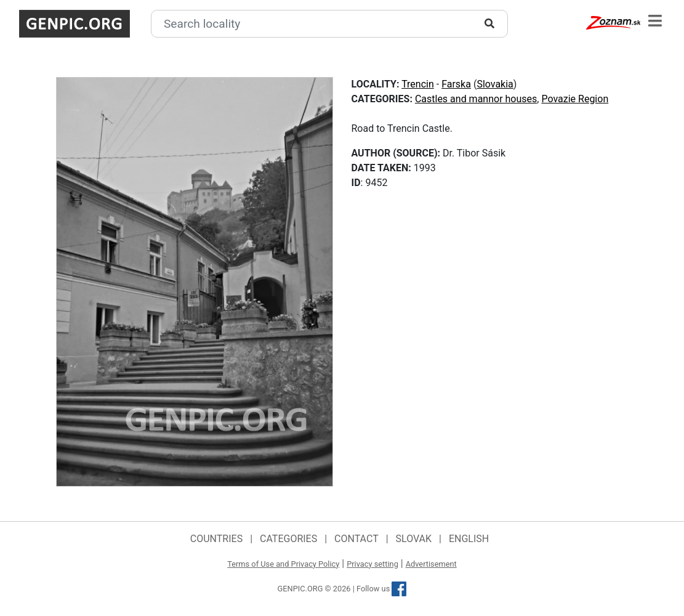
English (469, 539)
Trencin (418, 84)
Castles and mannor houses (476, 99)
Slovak (414, 539)
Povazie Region (575, 99)
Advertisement (431, 564)
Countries (216, 539)
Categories (288, 539)
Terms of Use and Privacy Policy (283, 564)
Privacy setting (372, 564)
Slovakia (495, 84)
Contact (356, 539)
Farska (456, 84)
